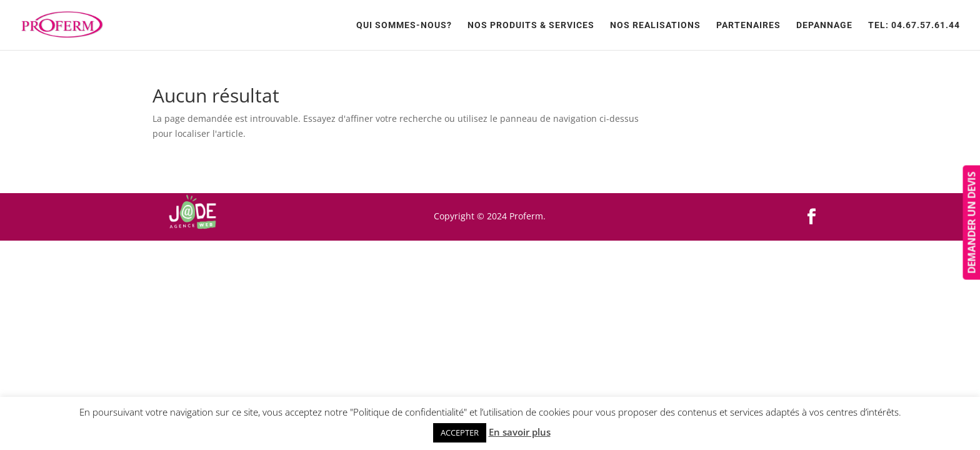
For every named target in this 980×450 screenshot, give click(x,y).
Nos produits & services (531, 25)
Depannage (824, 25)
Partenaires (748, 25)
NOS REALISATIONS (655, 25)
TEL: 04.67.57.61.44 (914, 25)
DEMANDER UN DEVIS (971, 223)
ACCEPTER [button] (460, 432)
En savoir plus (520, 432)
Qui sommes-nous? (404, 25)
